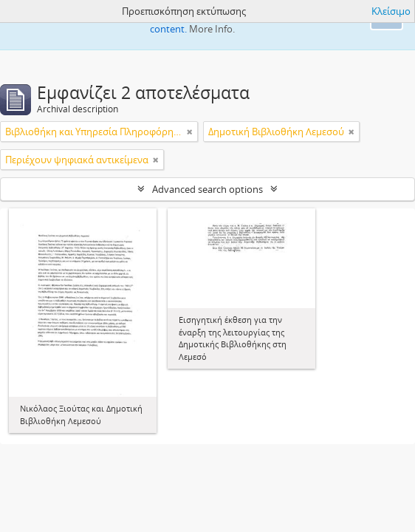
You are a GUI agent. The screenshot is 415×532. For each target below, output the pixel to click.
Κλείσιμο (391, 11)
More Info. (212, 29)
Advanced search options (207, 189)
